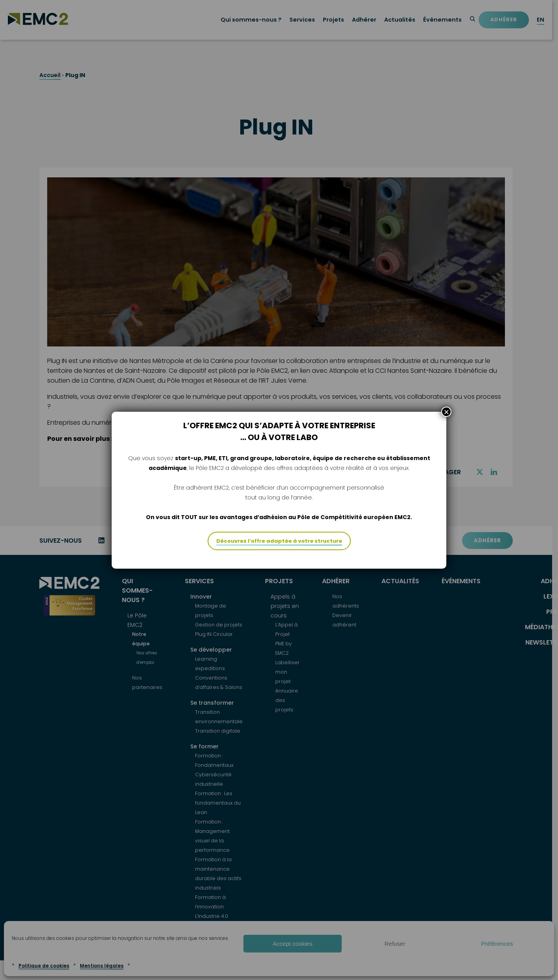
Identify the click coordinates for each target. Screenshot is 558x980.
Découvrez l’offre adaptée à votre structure (279, 541)
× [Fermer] (446, 412)
